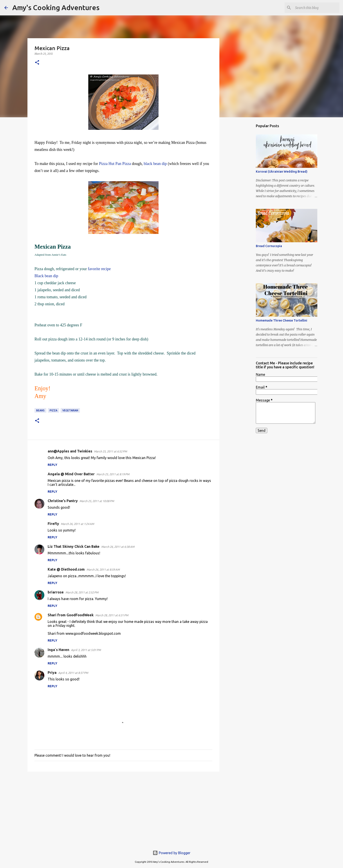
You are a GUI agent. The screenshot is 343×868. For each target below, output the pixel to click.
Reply (52, 465)
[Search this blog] (316, 8)
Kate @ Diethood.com (66, 569)
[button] (37, 63)
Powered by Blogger (171, 853)
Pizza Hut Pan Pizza (116, 164)
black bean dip (155, 164)
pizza (53, 410)
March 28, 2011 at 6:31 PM (112, 615)
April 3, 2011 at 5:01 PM (86, 650)
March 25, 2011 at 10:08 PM (97, 501)
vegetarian (70, 410)
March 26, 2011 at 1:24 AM (77, 524)
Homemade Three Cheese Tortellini (282, 320)
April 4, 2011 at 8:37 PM (73, 673)
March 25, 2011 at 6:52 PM (110, 451)
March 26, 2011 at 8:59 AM (103, 570)
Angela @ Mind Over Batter (71, 474)
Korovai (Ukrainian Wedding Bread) (282, 172)
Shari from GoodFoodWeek (71, 615)
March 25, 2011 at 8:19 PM (113, 474)
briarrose (56, 592)
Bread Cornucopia (269, 246)
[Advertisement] (123, 809)
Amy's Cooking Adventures (56, 7)
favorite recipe (99, 269)
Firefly (53, 524)
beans (40, 410)
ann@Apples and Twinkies (70, 451)
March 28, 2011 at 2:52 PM (82, 592)
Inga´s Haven (58, 650)
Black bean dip (46, 276)
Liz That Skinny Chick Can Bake (74, 546)
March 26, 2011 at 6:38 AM (118, 547)
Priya (52, 673)
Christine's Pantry (63, 501)
